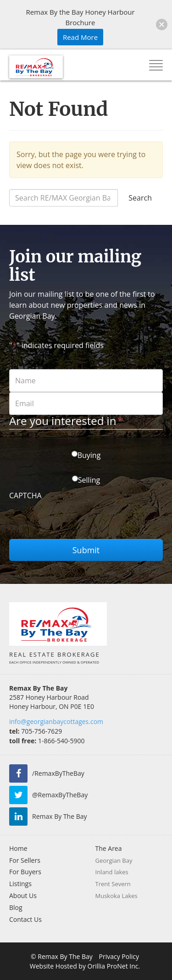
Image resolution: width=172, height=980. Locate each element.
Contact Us (25, 919)
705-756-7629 (36, 731)
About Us (23, 896)
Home (18, 848)
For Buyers (25, 872)
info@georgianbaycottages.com (56, 721)
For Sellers (25, 860)
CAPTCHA (25, 495)
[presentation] (79, 521)
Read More (80, 37)
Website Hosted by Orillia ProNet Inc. (85, 966)
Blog (16, 907)
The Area (109, 848)
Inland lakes (112, 872)
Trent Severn (113, 884)
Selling (89, 480)
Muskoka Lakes (117, 896)
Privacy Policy (119, 956)
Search (140, 198)
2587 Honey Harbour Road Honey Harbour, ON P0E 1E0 (52, 702)
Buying (89, 455)
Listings (20, 884)
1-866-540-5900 (47, 741)
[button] (162, 24)
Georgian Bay (114, 860)
